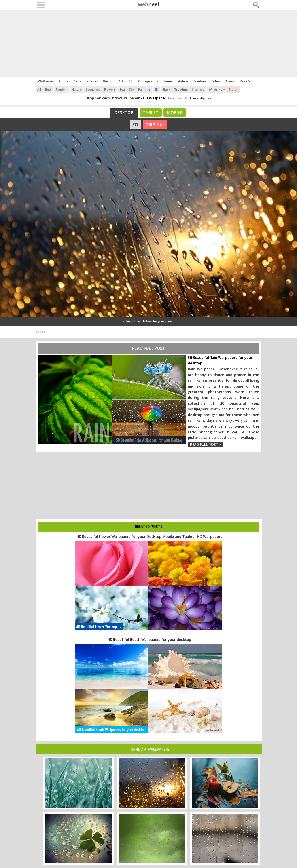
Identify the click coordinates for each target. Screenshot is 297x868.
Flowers (110, 89)
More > (245, 81)
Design (108, 81)
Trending (181, 89)
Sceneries (93, 89)
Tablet (151, 112)
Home (64, 81)
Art (121, 81)
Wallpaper (46, 81)
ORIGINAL (155, 124)
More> (234, 89)
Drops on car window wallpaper (113, 98)
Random (62, 89)
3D (131, 81)
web (149, 4)
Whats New (217, 89)
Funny (168, 81)
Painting (145, 89)
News (230, 81)
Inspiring (199, 89)
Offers (216, 81)
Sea (123, 89)
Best (48, 89)
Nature (77, 89)
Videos (183, 81)
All (39, 89)
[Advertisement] (149, 43)
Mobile (175, 112)
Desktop (124, 112)
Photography (148, 81)
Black (167, 89)
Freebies (200, 81)
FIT (136, 124)
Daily (77, 81)
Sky (132, 89)
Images (92, 81)
